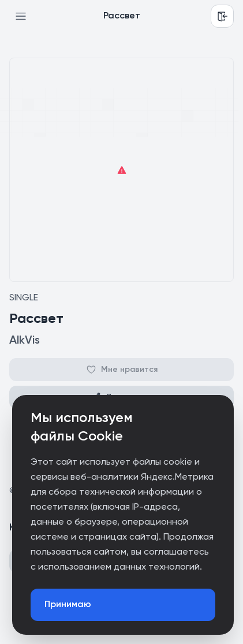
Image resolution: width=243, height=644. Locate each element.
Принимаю (68, 605)
